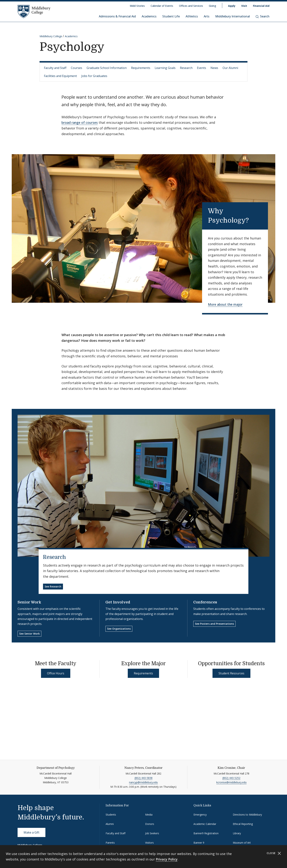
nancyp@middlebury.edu (143, 782)
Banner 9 (199, 843)
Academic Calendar (205, 824)
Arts (207, 16)
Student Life (171, 16)
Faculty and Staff (55, 68)
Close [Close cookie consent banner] (274, 853)
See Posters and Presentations (214, 624)
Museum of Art (242, 843)
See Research (53, 586)
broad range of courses (80, 122)
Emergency (200, 815)
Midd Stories (137, 6)
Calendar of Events (162, 6)
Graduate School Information (107, 68)
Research (186, 68)
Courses (77, 68)
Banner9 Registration (206, 833)
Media (149, 815)
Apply (232, 6)
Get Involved (118, 602)
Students (111, 815)
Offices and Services (191, 6)
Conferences (205, 602)
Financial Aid (261, 6)
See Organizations (119, 629)
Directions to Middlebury (247, 815)
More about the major (225, 304)
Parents (110, 843)
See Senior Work (29, 634)
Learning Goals (165, 68)
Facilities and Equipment (60, 76)
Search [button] (263, 16)
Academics (149, 16)
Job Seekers (152, 833)
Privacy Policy (167, 859)
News (214, 68)
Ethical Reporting (243, 824)
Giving (213, 6)
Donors (150, 824)
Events (202, 68)
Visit (244, 6)
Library (237, 833)
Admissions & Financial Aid (117, 16)
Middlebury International (233, 16)
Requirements (141, 68)
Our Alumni (230, 68)
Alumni (110, 824)
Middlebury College (51, 36)
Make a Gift (31, 832)
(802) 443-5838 (143, 778)
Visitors (149, 843)
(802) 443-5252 (231, 778)
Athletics (192, 16)
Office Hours (56, 673)
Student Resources (231, 673)
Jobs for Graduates (94, 76)
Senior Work (29, 602)
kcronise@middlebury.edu (231, 782)
